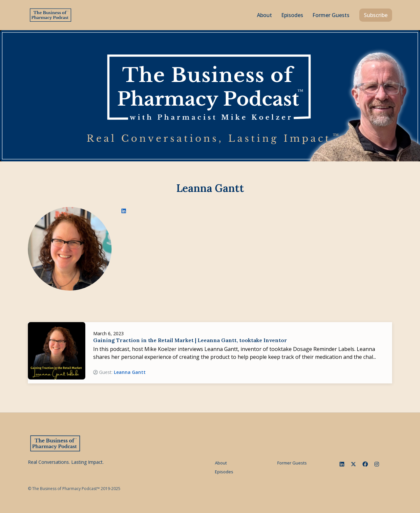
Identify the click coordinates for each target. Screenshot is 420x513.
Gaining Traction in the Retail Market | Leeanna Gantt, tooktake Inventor (190, 340)
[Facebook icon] (365, 464)
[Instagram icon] (377, 464)
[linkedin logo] (124, 211)
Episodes (292, 15)
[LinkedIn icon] (342, 464)
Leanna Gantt (130, 372)
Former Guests (331, 15)
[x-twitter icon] (353, 464)
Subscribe (376, 15)
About (264, 15)
